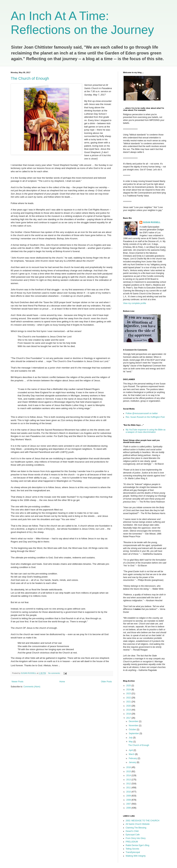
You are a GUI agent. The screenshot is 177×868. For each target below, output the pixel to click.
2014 (129, 775)
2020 (129, 706)
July (131, 738)
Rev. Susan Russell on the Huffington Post (145, 417)
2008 (129, 800)
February (133, 758)
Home (62, 682)
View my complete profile (135, 303)
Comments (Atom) (32, 687)
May (131, 742)
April (131, 750)
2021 (129, 702)
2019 (129, 710)
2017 (129, 718)
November (134, 726)
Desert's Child (132, 831)
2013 (129, 780)
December (134, 721)
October (133, 730)
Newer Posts (17, 682)
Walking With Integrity (136, 856)
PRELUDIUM (132, 842)
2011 (129, 788)
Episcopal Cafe (133, 835)
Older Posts (106, 682)
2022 (129, 698)
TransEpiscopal (133, 852)
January (133, 762)
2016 (129, 767)
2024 (129, 690)
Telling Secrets (132, 849)
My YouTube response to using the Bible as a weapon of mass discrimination (146, 431)
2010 (129, 792)
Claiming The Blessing (136, 828)
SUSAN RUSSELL (152, 222)
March (132, 754)
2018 (129, 714)
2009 (129, 796)
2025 (129, 686)
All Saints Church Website (138, 824)
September (134, 733)
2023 (129, 694)
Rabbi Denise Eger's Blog (137, 845)
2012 (129, 784)
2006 (129, 808)
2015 (129, 772)
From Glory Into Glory (136, 838)
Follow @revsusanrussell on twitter (142, 413)
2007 (129, 804)
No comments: (55, 673)
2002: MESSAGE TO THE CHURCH (143, 821)
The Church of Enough (30, 78)
